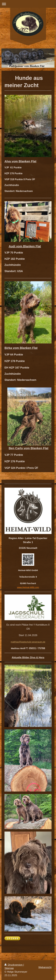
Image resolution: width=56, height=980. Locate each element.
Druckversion (14, 965)
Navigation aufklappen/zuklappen (28, 4)
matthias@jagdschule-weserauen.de (28, 642)
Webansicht (45, 967)
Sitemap (9, 968)
